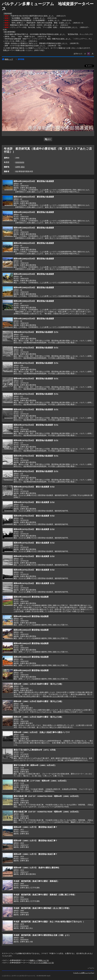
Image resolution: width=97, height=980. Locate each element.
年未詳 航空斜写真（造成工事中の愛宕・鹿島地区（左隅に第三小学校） (45, 895)
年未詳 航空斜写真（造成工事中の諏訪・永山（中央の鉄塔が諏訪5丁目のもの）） (49, 922)
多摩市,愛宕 (20, 167)
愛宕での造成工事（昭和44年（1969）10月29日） (35, 765)
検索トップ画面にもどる (39, 960)
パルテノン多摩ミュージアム (84, 973)
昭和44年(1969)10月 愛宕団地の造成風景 (31, 597)
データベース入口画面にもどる (42, 963)
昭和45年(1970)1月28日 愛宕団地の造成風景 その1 (36, 332)
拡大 (48, 139)
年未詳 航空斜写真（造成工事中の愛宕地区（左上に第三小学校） (42, 908)
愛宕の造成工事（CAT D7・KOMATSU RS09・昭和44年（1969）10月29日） (47, 796)
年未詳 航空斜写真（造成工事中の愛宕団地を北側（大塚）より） (42, 935)
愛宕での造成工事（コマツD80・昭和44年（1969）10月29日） (41, 781)
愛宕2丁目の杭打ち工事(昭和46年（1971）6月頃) (35, 750)
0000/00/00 (20, 162)
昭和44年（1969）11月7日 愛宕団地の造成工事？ (35, 827)
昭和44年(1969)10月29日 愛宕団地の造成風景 (34, 181)
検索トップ (7, 59)
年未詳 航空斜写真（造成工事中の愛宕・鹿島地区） (36, 881)
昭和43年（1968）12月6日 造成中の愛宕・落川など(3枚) (38, 684)
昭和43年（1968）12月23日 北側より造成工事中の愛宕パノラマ (42, 732)
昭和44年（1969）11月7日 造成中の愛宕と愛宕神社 (36, 868)
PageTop (92, 968)
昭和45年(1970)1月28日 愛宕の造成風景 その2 (34, 487)
